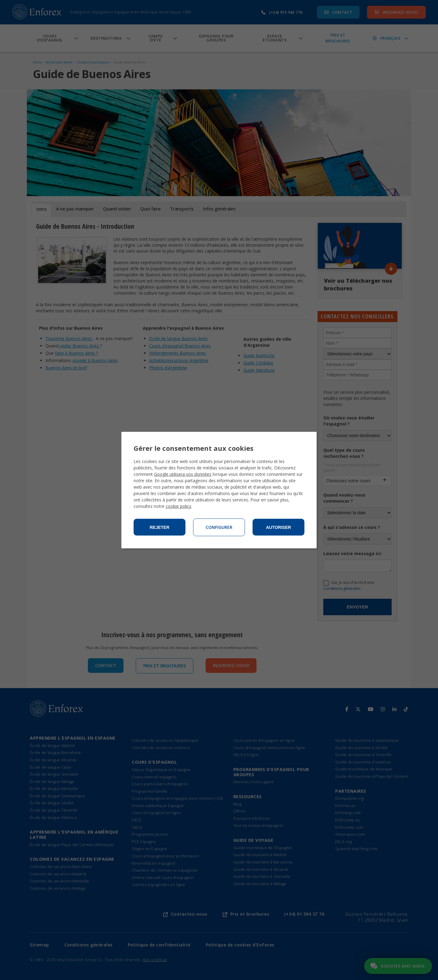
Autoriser (278, 527)
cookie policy (178, 506)
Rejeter (160, 527)
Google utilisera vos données (183, 474)
